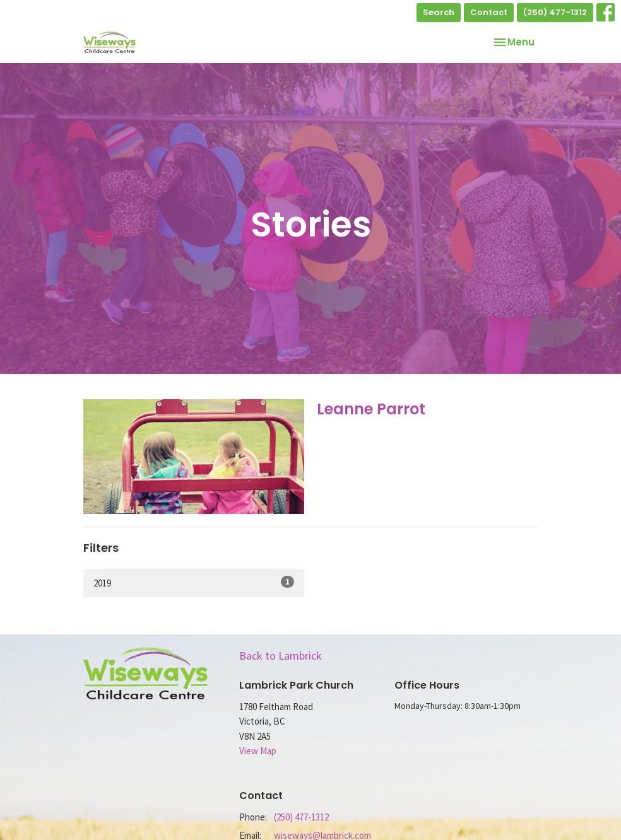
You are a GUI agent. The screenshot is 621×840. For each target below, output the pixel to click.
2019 (194, 582)
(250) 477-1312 (555, 12)
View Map (258, 751)
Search (439, 12)
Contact (489, 12)
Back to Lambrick (281, 656)
